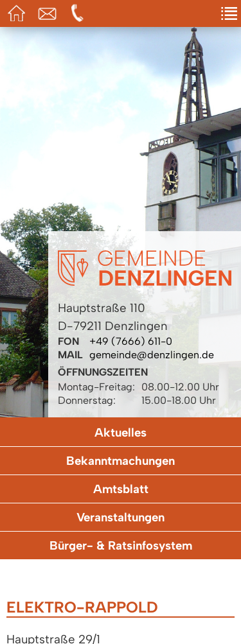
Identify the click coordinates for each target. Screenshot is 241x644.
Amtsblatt (121, 489)
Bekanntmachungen (121, 461)
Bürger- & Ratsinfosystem (121, 545)
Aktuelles (121, 432)
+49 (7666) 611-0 (131, 341)
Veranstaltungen (121, 517)
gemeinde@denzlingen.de (152, 355)
